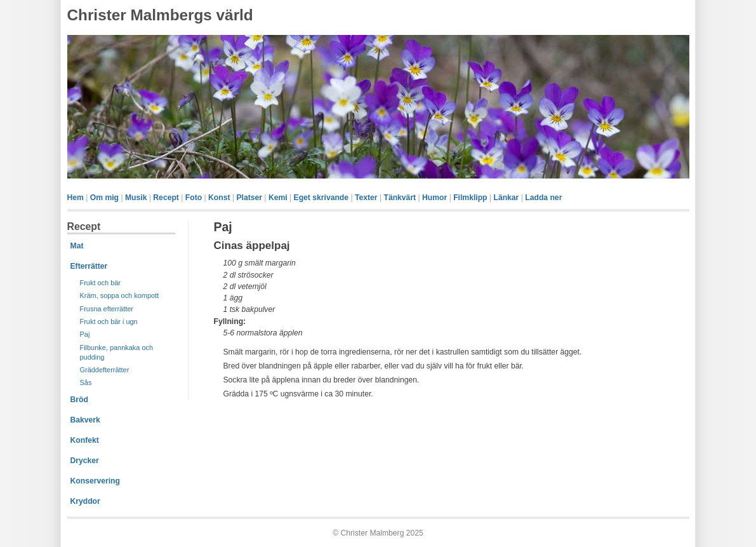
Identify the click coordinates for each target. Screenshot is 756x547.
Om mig (104, 198)
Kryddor (85, 501)
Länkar (506, 198)
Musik (136, 198)
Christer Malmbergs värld (160, 15)
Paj (85, 334)
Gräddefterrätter (105, 370)
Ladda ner (543, 198)
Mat (77, 246)
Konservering (95, 481)
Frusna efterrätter (107, 309)
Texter (366, 198)
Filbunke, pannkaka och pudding (117, 352)
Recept (166, 198)
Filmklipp (470, 198)
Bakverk (85, 420)
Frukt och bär (100, 283)
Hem (76, 198)
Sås (86, 382)
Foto (194, 198)
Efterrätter (89, 266)
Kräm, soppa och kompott (120, 295)
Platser (249, 198)
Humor (434, 198)
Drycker (85, 461)
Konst (219, 198)
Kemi (278, 198)
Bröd (79, 400)
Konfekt (85, 440)
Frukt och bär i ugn (109, 321)
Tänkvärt (400, 198)
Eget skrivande (321, 198)
